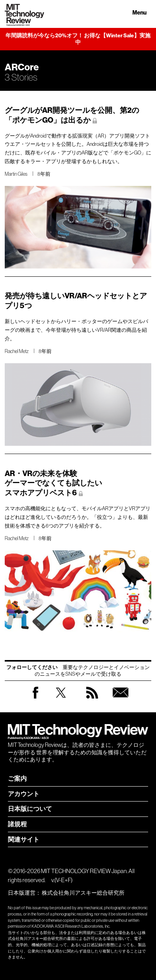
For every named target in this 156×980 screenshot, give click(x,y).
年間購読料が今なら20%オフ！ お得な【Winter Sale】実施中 (78, 39)
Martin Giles (16, 174)
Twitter (61, 700)
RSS (92, 700)
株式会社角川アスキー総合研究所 (83, 893)
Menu (139, 13)
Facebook (35, 698)
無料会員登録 (121, 700)
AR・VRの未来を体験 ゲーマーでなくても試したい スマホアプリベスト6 (53, 483)
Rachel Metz (17, 351)
